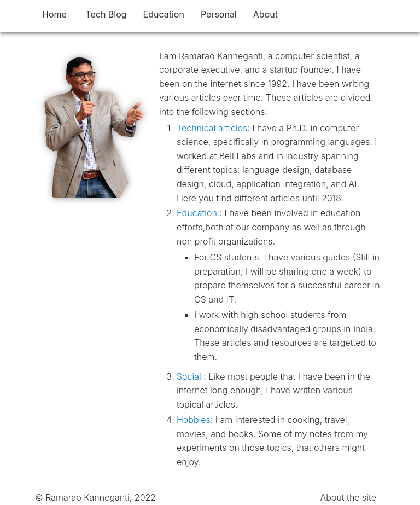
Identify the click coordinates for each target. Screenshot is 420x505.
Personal (219, 14)
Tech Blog (106, 14)
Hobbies (194, 420)
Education (164, 14)
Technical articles (212, 128)
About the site (348, 497)
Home (54, 14)
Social (190, 376)
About (266, 14)
